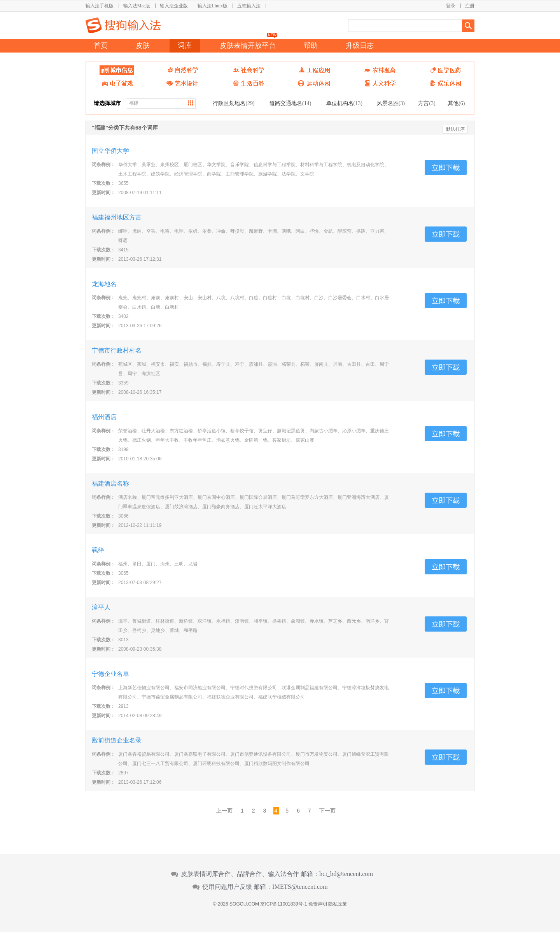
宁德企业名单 (110, 674)
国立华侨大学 (110, 151)
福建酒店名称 (110, 484)
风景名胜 (391, 103)
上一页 (224, 811)
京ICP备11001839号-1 (283, 904)
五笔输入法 (249, 6)
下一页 (327, 811)
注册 (470, 6)
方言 (427, 103)
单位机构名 (344, 103)
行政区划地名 (234, 103)
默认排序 (455, 129)
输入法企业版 (174, 6)
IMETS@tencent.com (300, 887)
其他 (456, 103)
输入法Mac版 (137, 6)
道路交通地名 (290, 103)
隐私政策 (338, 904)
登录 (451, 6)
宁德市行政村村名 (117, 350)
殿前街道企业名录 (117, 740)
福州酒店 (104, 417)
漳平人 (101, 607)
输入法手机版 (100, 6)
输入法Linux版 (213, 6)
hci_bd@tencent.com (346, 874)
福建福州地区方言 (117, 217)
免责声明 (318, 904)
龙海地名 (104, 284)
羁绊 (98, 550)
